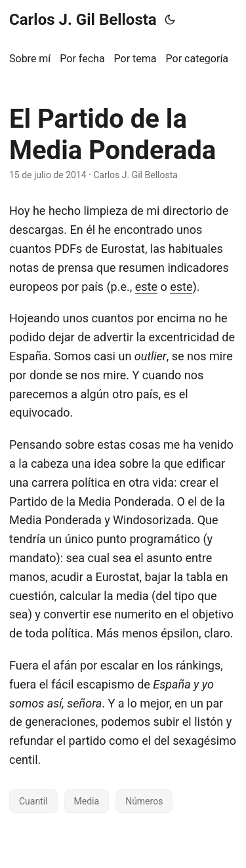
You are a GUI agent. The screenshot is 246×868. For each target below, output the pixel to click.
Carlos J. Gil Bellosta (83, 20)
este (146, 287)
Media (87, 801)
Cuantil (33, 801)
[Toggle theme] (170, 20)
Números (144, 801)
